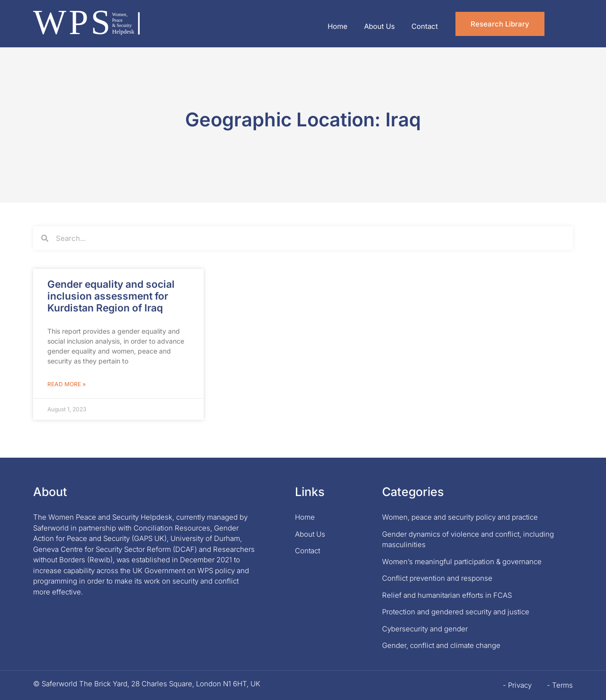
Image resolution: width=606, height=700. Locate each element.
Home (338, 26)
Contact (425, 26)
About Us (379, 26)
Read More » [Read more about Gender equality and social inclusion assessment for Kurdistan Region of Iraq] (67, 384)
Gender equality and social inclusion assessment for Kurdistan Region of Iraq (111, 296)
